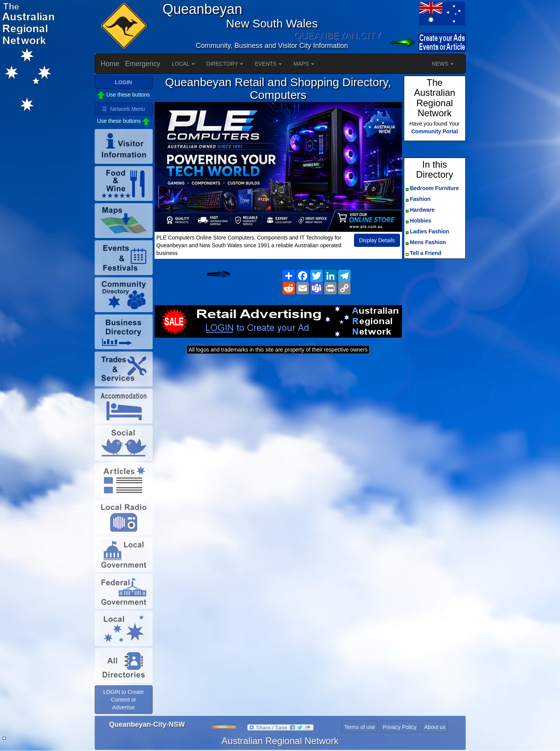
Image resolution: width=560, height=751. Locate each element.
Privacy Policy (399, 727)
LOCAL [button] (183, 64)
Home (110, 64)
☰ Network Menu (123, 109)
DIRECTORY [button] (225, 64)
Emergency (143, 64)
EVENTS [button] (268, 64)
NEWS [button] (443, 64)
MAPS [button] (304, 64)
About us (435, 727)
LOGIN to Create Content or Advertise (123, 700)
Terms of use (359, 727)
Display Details (377, 240)
